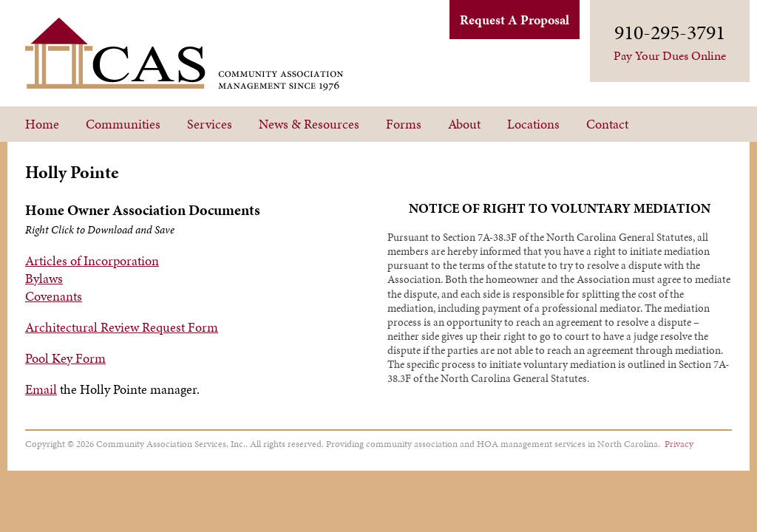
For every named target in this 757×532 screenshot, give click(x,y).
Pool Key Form (65, 358)
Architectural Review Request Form (122, 327)
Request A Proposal (515, 20)
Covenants (54, 296)
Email (41, 389)
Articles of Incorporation (92, 260)
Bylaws (44, 278)
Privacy (679, 444)
